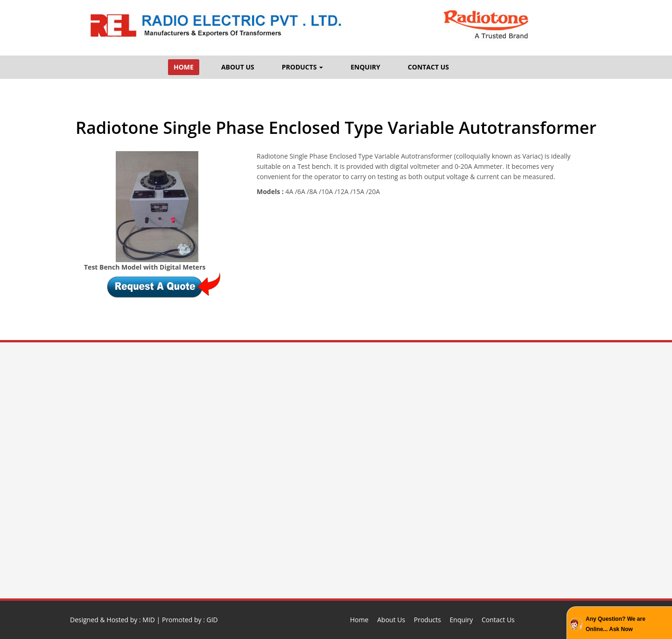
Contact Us (498, 620)
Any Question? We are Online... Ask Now (616, 624)
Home (359, 620)
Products (427, 620)
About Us (391, 620)
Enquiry (462, 620)
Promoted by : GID (190, 620)
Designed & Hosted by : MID (112, 620)
